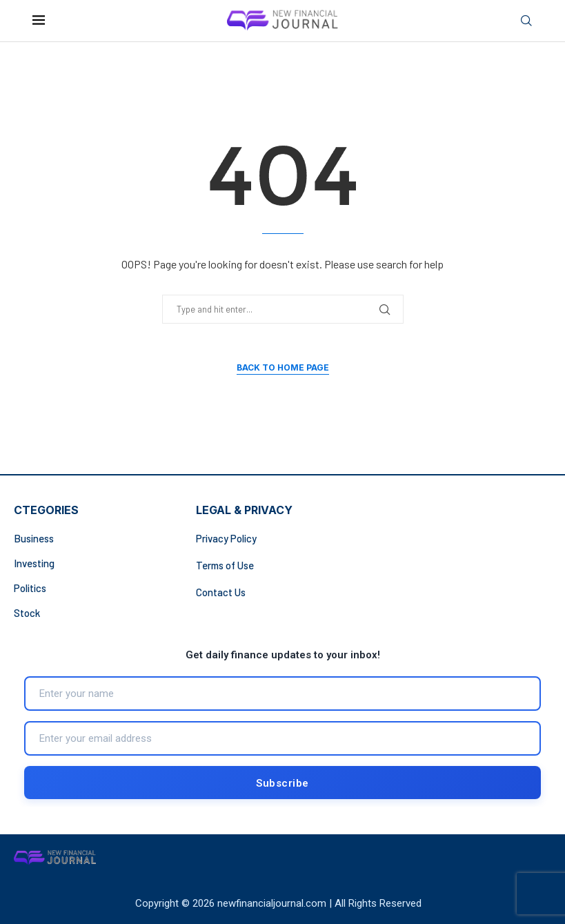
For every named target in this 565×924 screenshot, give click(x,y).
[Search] (526, 21)
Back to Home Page (283, 367)
